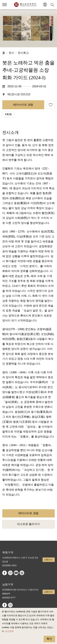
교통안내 (48, 560)
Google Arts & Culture (22, 573)
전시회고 (23, 53)
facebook (5, 573)
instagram (10, 573)
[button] (45, 5)
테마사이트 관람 (23, 105)
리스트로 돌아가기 (28, 524)
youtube (16, 573)
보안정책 (9, 631)
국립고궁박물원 (25, 5)
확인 (49, 639)
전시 (11, 53)
